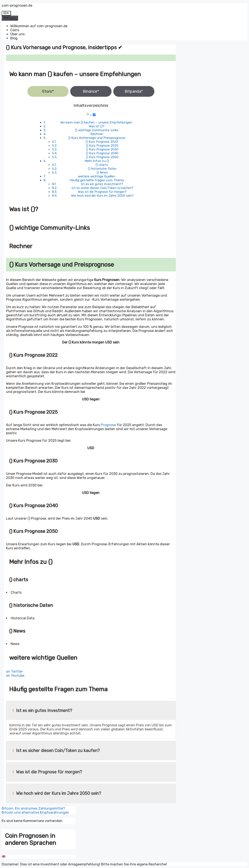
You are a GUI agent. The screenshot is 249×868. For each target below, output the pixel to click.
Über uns (17, 34)
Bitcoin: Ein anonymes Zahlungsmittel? (33, 808)
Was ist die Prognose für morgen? (102, 192)
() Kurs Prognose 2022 (102, 142)
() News (102, 172)
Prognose (108, 425)
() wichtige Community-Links (97, 130)
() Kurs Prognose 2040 (102, 153)
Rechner (97, 134)
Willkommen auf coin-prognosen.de (39, 26)
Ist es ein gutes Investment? (102, 184)
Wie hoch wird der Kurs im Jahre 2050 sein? (102, 196)
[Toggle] (94, 115)
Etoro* (48, 91)
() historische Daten (102, 169)
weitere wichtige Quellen (97, 176)
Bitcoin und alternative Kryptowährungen (35, 812)
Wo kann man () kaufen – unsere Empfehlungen (96, 122)
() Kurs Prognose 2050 (102, 157)
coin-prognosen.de (17, 5)
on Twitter (14, 671)
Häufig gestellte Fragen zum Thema (97, 180)
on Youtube (15, 676)
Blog (14, 38)
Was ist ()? (97, 126)
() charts (102, 165)
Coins (15, 30)
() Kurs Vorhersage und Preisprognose (97, 138)
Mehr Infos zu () (97, 161)
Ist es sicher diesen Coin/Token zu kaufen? (102, 188)
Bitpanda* (134, 91)
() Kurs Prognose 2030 (102, 149)
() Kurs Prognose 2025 (102, 146)
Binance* (91, 91)
